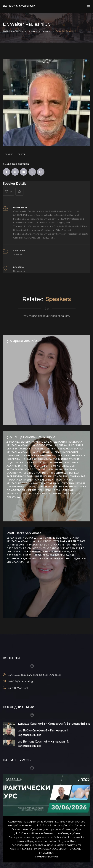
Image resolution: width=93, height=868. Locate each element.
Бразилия (19, 271)
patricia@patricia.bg (20, 681)
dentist (9, 154)
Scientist (18, 254)
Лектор (22, 154)
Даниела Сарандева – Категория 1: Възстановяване (54, 724)
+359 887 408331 (18, 688)
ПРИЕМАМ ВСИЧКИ (46, 857)
